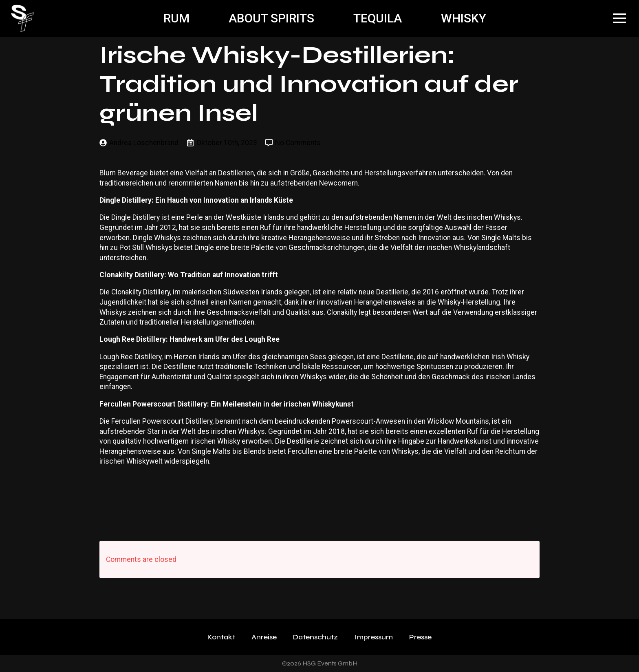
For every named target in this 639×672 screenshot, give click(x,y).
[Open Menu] (619, 18)
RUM (176, 18)
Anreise (264, 637)
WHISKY (464, 18)
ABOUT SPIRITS (271, 18)
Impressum (373, 637)
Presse (420, 637)
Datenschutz (315, 637)
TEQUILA (378, 18)
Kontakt (221, 637)
